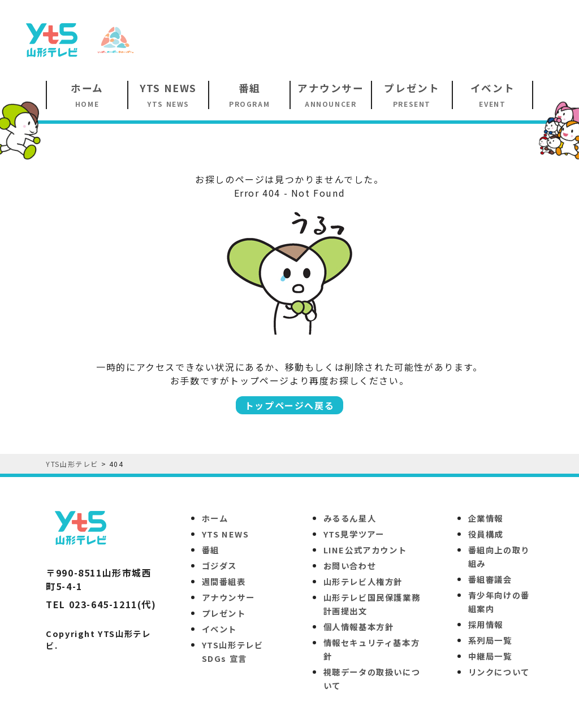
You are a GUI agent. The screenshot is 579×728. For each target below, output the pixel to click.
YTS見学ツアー (354, 534)
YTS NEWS (226, 534)
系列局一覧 (490, 640)
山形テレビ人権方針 (363, 581)
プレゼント (224, 613)
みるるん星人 (350, 518)
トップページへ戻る (289, 405)
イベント (219, 629)
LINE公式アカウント (365, 550)
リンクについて (499, 672)
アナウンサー (228, 597)
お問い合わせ (350, 565)
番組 (211, 550)
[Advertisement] (356, 39)
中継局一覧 (490, 656)
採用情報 (486, 624)
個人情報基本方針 (359, 627)
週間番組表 (224, 581)
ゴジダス (219, 565)
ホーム (215, 518)
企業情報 (486, 518)
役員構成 (486, 534)
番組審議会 (490, 579)
